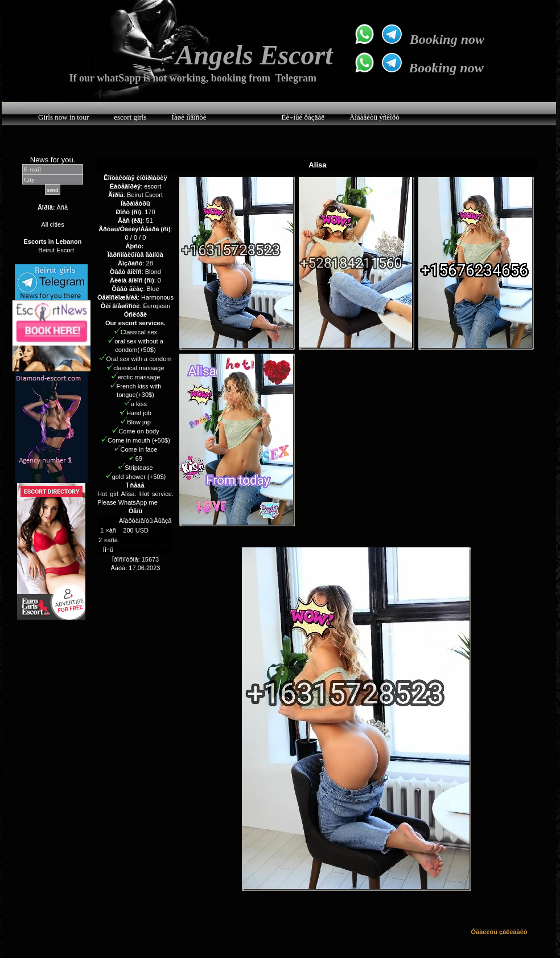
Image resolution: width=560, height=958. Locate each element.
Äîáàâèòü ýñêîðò (374, 117)
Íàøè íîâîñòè (189, 117)
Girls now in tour (63, 117)
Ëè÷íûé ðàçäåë (303, 117)
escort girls (130, 117)
